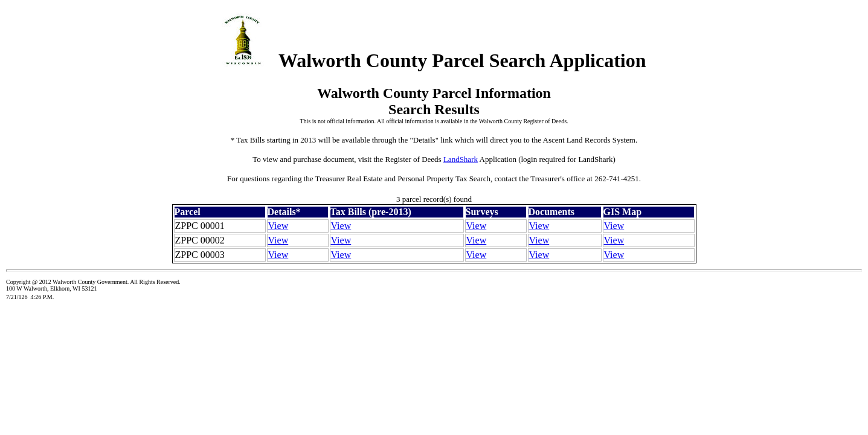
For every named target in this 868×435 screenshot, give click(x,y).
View (278, 226)
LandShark (461, 159)
